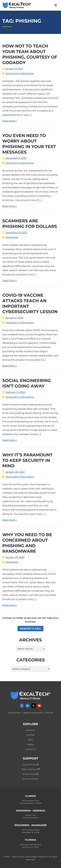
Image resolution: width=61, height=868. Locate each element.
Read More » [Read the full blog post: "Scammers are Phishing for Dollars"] (10, 280)
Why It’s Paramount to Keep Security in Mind (27, 460)
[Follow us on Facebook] (22, 706)
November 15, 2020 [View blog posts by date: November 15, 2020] (15, 232)
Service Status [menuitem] (30, 774)
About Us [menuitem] (30, 730)
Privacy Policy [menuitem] (14, 713)
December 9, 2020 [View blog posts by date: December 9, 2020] (14, 158)
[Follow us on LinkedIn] (28, 706)
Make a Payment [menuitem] (31, 769)
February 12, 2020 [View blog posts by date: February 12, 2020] (14, 392)
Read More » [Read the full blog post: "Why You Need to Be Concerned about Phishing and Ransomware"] (10, 605)
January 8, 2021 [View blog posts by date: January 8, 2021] (13, 69)
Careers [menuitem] (31, 744)
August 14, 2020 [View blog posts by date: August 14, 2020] (13, 318)
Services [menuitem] (31, 735)
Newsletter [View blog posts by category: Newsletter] (12, 237)
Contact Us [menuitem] (30, 749)
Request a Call (30, 629)
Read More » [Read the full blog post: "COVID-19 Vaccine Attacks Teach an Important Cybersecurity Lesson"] (10, 366)
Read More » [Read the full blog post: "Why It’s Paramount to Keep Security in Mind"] (10, 520)
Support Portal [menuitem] (31, 765)
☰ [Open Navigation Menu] (56, 5)
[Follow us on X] (33, 706)
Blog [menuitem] (30, 740)
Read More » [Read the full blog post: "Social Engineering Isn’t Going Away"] (10, 440)
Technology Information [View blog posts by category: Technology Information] (20, 73)
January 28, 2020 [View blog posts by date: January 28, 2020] (14, 472)
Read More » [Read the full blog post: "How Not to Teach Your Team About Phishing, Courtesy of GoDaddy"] (10, 121)
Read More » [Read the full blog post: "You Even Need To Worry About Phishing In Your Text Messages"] (10, 206)
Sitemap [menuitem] (49, 713)
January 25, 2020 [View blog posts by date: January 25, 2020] (13, 557)
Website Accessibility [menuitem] (33, 713)
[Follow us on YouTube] (39, 706)
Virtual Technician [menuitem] (31, 779)
